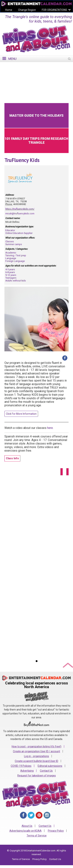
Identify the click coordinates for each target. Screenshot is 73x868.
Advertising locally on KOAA (26, 831)
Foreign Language (15, 261)
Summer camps (14, 244)
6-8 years (10, 272)
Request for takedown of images (37, 776)
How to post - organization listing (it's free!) (36, 746)
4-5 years (10, 269)
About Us (27, 826)
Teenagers (11, 278)
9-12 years (11, 275)
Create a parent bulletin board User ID (36, 761)
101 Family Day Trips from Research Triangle (36, 141)
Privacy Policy (56, 831)
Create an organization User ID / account (36, 751)
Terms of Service (37, 836)
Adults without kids (16, 281)
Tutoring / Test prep (16, 255)
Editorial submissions (50, 766)
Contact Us (46, 771)
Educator (10, 230)
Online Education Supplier (19, 233)
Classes (10, 241)
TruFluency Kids (22, 160)
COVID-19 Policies (21, 766)
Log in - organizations (36, 756)
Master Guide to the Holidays (36, 115)
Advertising (27, 771)
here (50, 428)
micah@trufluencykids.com (20, 214)
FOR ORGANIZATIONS (54, 10)
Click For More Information (21, 414)
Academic (11, 253)
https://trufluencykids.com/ (20, 209)
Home (9, 10)
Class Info (12, 458)
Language (11, 258)
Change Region (27, 10)
